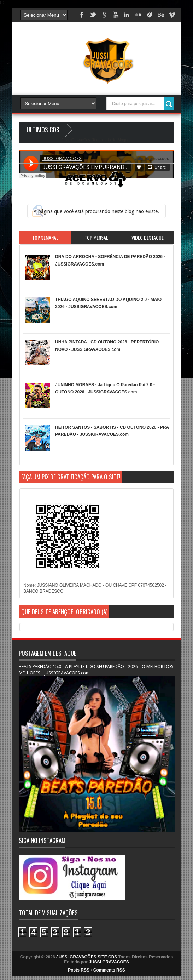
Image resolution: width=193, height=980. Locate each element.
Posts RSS (79, 970)
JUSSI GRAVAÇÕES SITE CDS (87, 957)
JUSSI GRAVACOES (109, 962)
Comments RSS (109, 970)
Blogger (124, 140)
